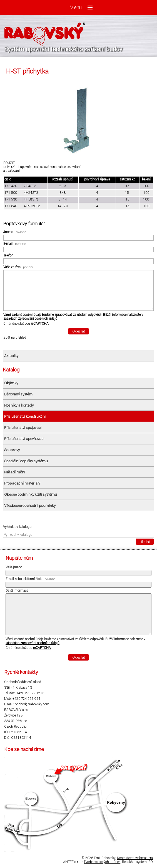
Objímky (11, 383)
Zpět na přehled (15, 338)
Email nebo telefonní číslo (30, 579)
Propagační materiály (22, 483)
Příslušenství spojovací (23, 428)
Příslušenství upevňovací (24, 439)
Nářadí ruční (15, 472)
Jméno (15, 232)
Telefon (8, 255)
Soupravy (12, 450)
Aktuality (11, 356)
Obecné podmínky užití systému (31, 494)
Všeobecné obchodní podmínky (30, 506)
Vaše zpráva (18, 267)
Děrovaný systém (18, 394)
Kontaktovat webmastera (135, 858)
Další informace (17, 591)
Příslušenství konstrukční (25, 416)
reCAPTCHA (40, 324)
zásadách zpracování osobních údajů (30, 319)
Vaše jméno (14, 567)
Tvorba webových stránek (102, 862)
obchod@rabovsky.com (32, 704)
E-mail (14, 244)
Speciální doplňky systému (26, 461)
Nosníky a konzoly (19, 405)
